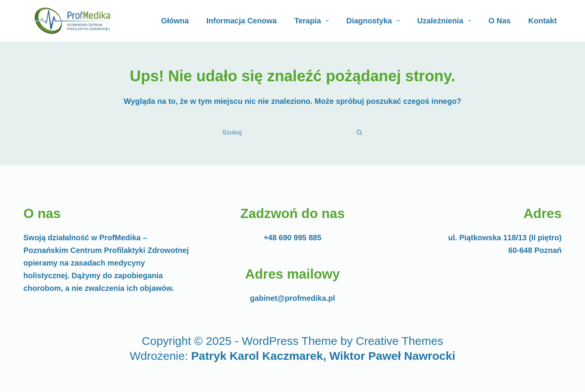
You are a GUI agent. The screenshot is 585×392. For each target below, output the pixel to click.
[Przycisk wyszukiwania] (360, 133)
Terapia (313, 21)
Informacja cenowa (241, 21)
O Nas (499, 21)
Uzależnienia (446, 21)
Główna (175, 21)
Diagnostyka (375, 21)
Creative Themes (400, 341)
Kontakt (542, 21)
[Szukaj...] (283, 133)
